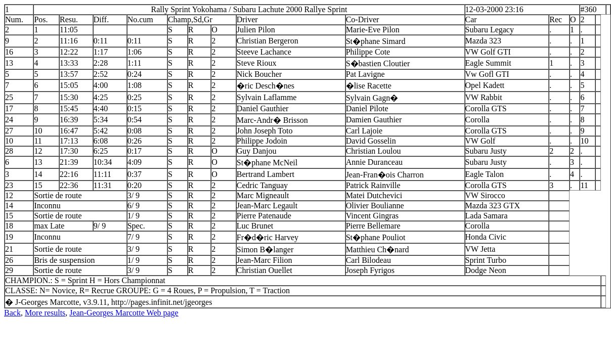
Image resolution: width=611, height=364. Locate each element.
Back (12, 313)
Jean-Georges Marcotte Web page (124, 313)
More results (45, 313)
